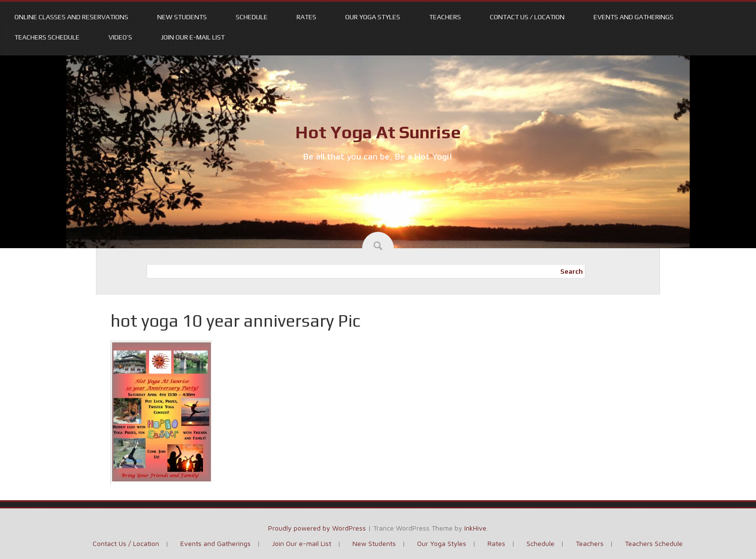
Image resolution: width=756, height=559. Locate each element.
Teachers (445, 17)
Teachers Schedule (47, 37)
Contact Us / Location (527, 17)
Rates (306, 17)
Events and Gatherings (634, 17)
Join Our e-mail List (193, 37)
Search (572, 271)
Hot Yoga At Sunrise (378, 132)
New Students (182, 17)
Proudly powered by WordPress (317, 528)
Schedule (252, 17)
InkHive (475, 528)
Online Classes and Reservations (71, 17)
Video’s (120, 37)
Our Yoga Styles (373, 17)
